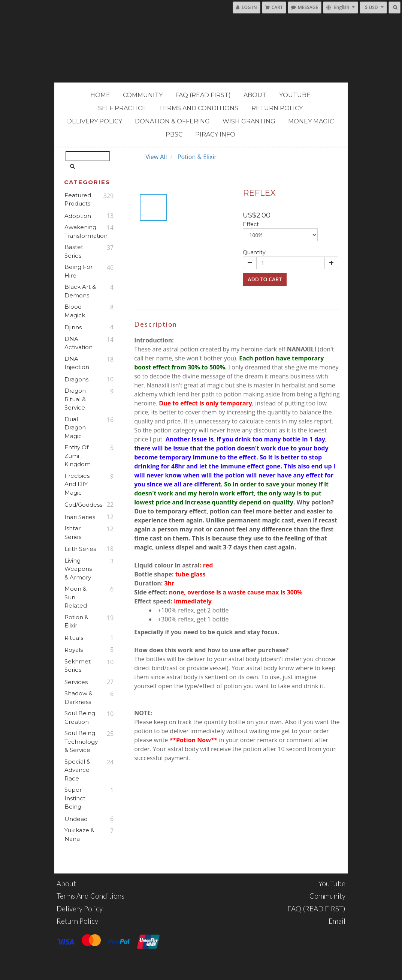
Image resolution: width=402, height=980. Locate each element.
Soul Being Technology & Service (80, 741)
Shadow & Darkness (78, 698)
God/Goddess (80, 505)
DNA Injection (77, 363)
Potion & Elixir (76, 621)
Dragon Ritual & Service (75, 399)
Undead (76, 819)
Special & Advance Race (77, 770)
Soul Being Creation (80, 717)
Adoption (78, 216)
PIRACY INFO (215, 134)
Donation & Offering (172, 121)
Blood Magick (75, 311)
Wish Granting (249, 121)
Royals (74, 650)
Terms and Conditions (199, 108)
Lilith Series (80, 549)
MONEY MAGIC (311, 121)
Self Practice (122, 108)
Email (337, 921)
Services (76, 682)
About (255, 95)
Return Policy (277, 108)
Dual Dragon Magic (75, 428)
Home (100, 95)
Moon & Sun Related (76, 597)
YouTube (295, 95)
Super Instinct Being (75, 798)
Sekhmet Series (78, 666)
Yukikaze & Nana (79, 834)
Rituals (74, 638)
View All (156, 157)
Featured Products (78, 200)
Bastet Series (74, 251)
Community (143, 95)
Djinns (73, 327)
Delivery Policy (95, 121)
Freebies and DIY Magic (77, 484)
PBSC (174, 134)
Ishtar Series (73, 533)
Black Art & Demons (80, 291)
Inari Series (80, 517)
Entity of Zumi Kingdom (78, 456)
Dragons (76, 379)
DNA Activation (78, 343)
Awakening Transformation (80, 231)
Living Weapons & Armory (78, 569)
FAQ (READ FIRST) (203, 95)
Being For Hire (78, 271)
